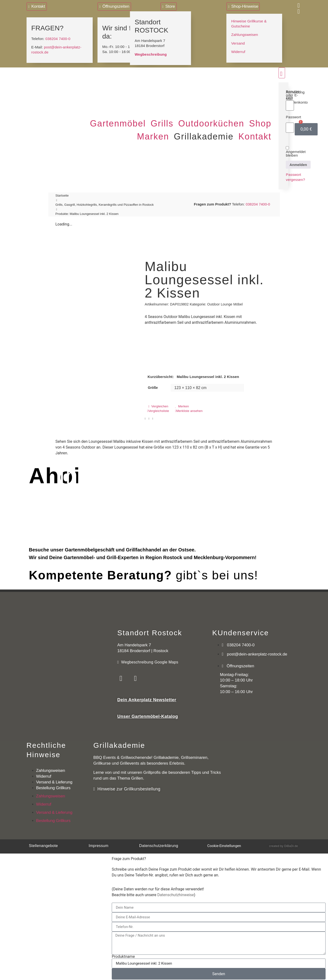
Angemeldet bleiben (296, 151)
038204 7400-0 (58, 38)
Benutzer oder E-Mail (293, 94)
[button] (118, 123)
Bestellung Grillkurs (53, 786)
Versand (238, 42)
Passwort (293, 116)
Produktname (123, 955)
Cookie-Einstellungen (224, 844)
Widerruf (238, 51)
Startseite (62, 195)
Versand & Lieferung (54, 780)
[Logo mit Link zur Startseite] (54, 76)
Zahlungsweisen (245, 34)
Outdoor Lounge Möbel (225, 303)
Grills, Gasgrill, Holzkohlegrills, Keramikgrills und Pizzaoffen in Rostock (105, 204)
